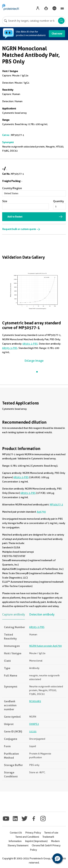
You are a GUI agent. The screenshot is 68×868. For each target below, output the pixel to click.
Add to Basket (15, 217)
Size (5, 201)
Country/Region (12, 188)
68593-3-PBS (10, 348)
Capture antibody (14, 614)
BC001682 (35, 701)
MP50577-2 (56, 504)
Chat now (57, 34)
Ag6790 (41, 512)
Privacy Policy (33, 833)
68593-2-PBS (30, 344)
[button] (57, 858)
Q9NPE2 (34, 724)
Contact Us (16, 833)
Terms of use (51, 833)
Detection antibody (42, 614)
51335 (33, 731)
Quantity (58, 201)
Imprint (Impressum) (36, 841)
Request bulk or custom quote (21, 229)
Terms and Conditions (27, 837)
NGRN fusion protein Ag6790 (45, 646)
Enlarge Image (34, 361)
